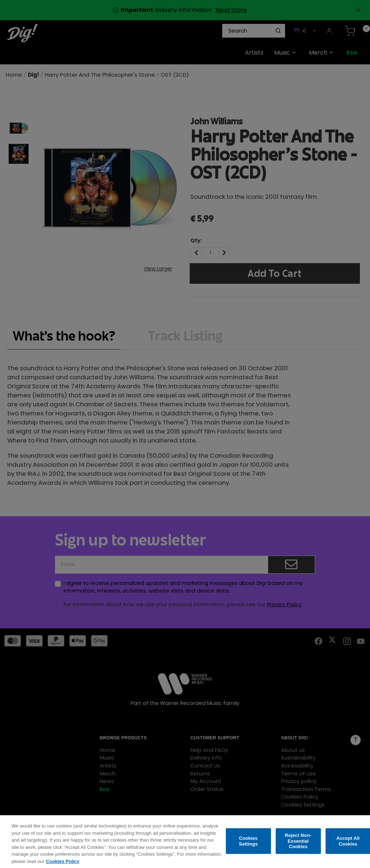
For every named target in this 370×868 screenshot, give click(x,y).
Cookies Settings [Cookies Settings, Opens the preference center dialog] (248, 846)
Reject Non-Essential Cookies (298, 846)
